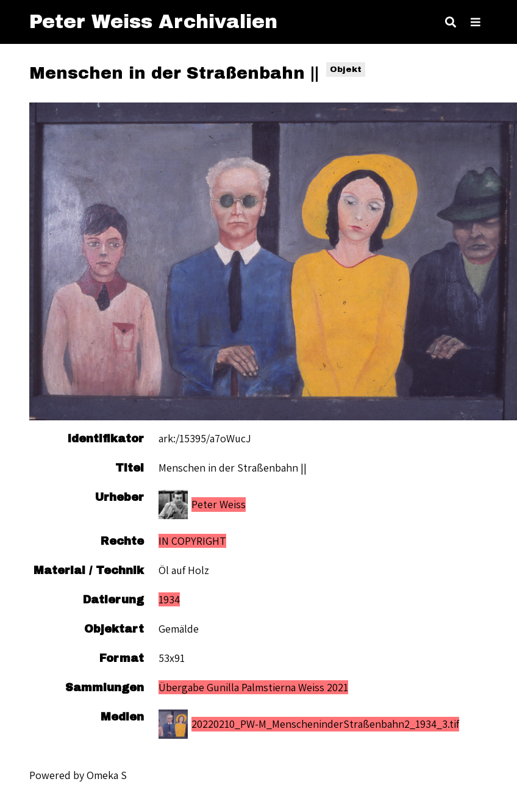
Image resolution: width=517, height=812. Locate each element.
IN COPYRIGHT (192, 541)
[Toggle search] (451, 22)
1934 (169, 599)
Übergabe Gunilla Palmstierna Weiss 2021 (253, 687)
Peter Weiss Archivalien (153, 22)
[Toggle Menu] (476, 22)
